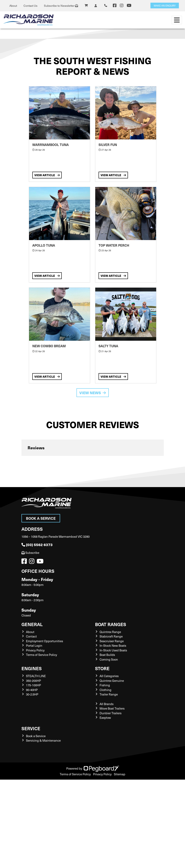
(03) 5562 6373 (37, 545)
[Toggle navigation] (177, 20)
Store (102, 668)
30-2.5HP (32, 694)
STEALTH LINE (36, 676)
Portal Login (34, 645)
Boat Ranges (111, 624)
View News (93, 393)
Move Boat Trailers (112, 708)
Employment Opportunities (44, 641)
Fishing (105, 685)
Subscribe (30, 553)
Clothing (105, 690)
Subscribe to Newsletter (61, 6)
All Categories (109, 676)
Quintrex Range (110, 632)
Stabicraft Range (111, 636)
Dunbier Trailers (110, 713)
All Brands (107, 704)
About (13, 6)
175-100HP (33, 685)
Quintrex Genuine (112, 681)
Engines (32, 668)
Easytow (105, 718)
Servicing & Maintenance (43, 740)
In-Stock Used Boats (113, 650)
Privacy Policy (35, 650)
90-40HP (32, 690)
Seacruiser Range (112, 641)
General (32, 624)
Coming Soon (109, 659)
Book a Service (41, 518)
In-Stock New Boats (113, 645)
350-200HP (33, 681)
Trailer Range (109, 694)
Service (31, 728)
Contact (31, 636)
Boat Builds (107, 655)
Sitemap (120, 774)
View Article (47, 175)
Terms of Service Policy (41, 655)
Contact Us (30, 6)
